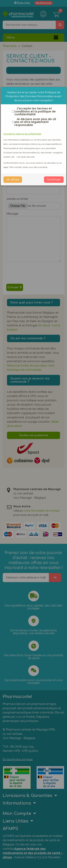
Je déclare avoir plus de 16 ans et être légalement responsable (33, 122)
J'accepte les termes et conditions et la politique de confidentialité (33, 111)
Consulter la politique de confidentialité (22, 134)
